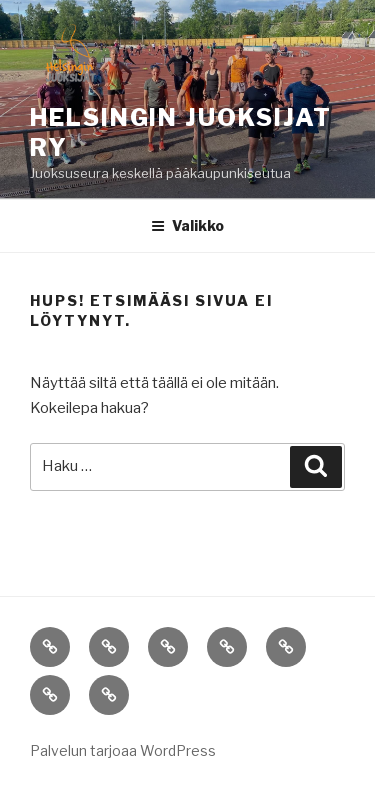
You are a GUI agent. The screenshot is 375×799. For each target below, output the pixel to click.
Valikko (187, 225)
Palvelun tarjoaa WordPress (123, 750)
